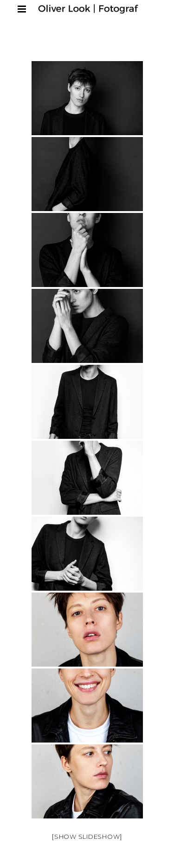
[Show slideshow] (87, 837)
